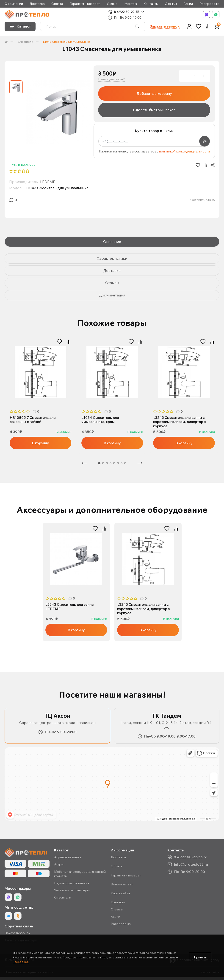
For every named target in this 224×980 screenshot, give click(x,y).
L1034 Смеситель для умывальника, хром (101, 420)
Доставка (37, 4)
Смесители (25, 42)
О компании (14, 4)
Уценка (112, 4)
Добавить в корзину (154, 93)
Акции (188, 4)
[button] (189, 26)
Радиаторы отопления (72, 884)
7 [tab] (122, 464)
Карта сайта (120, 895)
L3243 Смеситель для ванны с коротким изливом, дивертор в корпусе (181, 422)
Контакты (151, 4)
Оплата (57, 4)
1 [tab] (38, 400)
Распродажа (209, 4)
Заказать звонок (165, 26)
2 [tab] (43, 400)
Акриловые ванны (68, 859)
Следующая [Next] (140, 464)
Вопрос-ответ (122, 885)
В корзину (41, 443)
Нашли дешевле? (111, 79)
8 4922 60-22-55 (127, 12)
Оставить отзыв (203, 200)
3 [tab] (107, 464)
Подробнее (21, 962)
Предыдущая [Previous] (84, 464)
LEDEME (48, 182)
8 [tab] (125, 464)
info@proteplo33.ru (191, 866)
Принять (200, 957)
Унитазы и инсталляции (72, 892)
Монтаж (131, 4)
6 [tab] (118, 464)
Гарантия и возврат (85, 4)
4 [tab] (111, 464)
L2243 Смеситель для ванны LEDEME (71, 607)
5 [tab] (114, 464)
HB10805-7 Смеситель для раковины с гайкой (33, 420)
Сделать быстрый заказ (154, 110)
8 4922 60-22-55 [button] (188, 858)
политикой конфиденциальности (184, 151)
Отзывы (171, 4)
